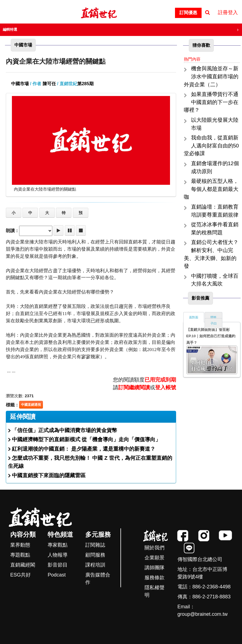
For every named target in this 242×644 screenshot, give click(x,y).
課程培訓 (95, 565)
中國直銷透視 (31, 405)
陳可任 (49, 84)
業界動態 (20, 545)
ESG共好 (20, 575)
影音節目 (58, 565)
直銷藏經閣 (23, 565)
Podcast (57, 575)
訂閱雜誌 (95, 545)
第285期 (85, 84)
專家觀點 (58, 545)
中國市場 (20, 84)
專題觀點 (20, 555)
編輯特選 (10, 29)
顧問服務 (95, 555)
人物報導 (58, 555)
